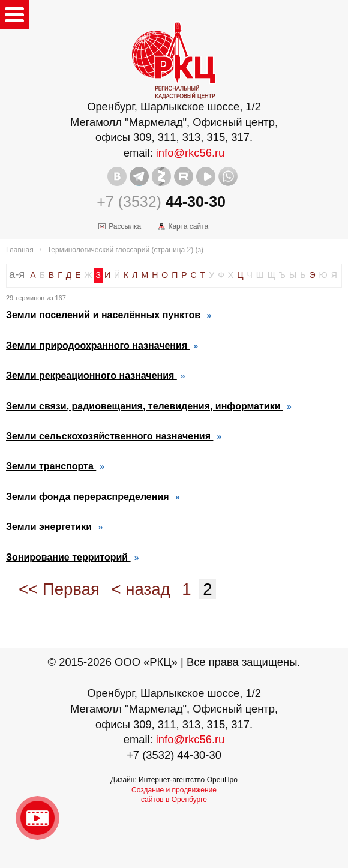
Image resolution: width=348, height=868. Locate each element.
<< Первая (59, 589)
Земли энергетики (50, 527)
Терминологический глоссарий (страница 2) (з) (125, 250)
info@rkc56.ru (190, 153)
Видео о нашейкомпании (37, 818)
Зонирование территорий (68, 557)
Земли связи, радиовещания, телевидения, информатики (145, 406)
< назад (141, 589)
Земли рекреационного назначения (91, 375)
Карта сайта (188, 226)
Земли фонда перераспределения (89, 497)
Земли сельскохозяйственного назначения (109, 436)
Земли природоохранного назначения (98, 345)
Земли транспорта (51, 466)
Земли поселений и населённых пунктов (105, 315)
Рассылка (125, 226)
